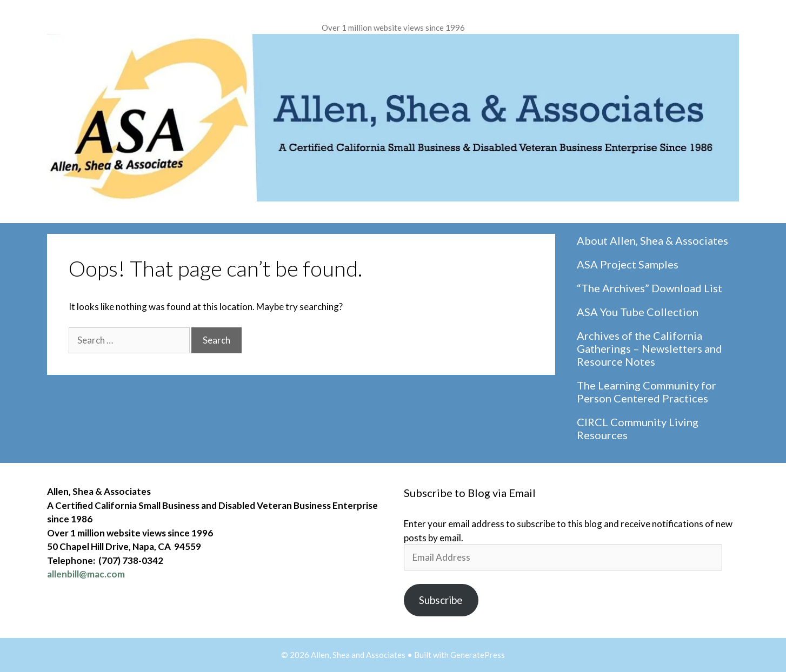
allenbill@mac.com (86, 574)
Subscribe (441, 600)
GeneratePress (478, 655)
